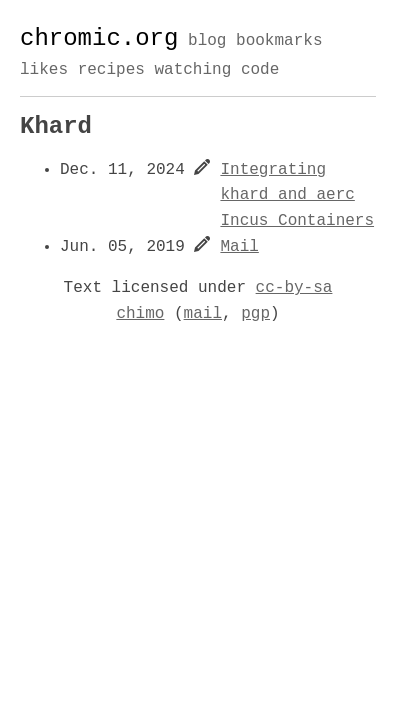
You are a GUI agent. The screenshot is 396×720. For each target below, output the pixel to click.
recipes (111, 70)
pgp (255, 314)
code (260, 70)
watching (192, 70)
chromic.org (99, 38)
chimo (140, 314)
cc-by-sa (294, 288)
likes (44, 70)
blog (207, 42)
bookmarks (279, 42)
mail (203, 314)
